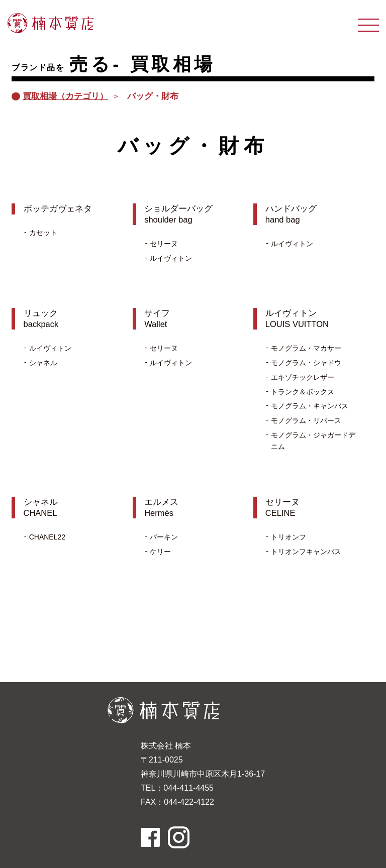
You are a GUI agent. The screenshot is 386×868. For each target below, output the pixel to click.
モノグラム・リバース (306, 420)
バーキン (164, 537)
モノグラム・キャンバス (310, 406)
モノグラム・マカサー (306, 348)
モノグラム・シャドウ (306, 363)
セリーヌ (164, 244)
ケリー (160, 552)
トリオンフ (288, 537)
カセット (43, 233)
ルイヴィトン (171, 258)
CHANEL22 (47, 537)
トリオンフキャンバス (306, 552)
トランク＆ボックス (303, 392)
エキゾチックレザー (303, 377)
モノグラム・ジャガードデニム (313, 441)
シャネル (43, 363)
